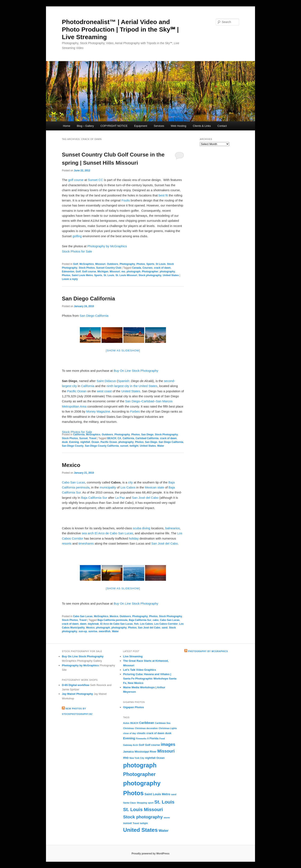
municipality (108, 487)
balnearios (172, 528)
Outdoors (112, 264)
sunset (124, 446)
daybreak (93, 624)
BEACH (112, 438)
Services (159, 126)
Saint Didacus (106, 381)
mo (123, 272)
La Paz (120, 498)
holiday (134, 538)
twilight (134, 446)
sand (165, 628)
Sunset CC (95, 180)
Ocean (95, 442)
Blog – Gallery (85, 126)
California (88, 386)
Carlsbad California (147, 438)
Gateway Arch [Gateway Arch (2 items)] (131, 745)
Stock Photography (166, 435)
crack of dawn (162, 268)
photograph (133, 272)
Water (161, 446)
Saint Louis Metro (82, 275)
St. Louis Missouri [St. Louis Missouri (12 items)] (143, 810)
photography (167, 272)
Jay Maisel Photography (77, 694)
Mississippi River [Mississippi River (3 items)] (146, 752)
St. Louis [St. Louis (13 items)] (164, 802)
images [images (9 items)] (168, 744)
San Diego (147, 435)
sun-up (83, 631)
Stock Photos (87, 268)
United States (171, 275)
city (131, 482)
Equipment (141, 126)
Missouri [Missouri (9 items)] (166, 751)
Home (67, 126)
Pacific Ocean (77, 391)
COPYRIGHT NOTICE (114, 126)
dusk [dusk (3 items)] (168, 733)
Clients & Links (202, 126)
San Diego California (88, 299)
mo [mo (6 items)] (126, 758)
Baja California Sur (94, 498)
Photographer (150, 272)
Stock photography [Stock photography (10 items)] (143, 817)
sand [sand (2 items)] (174, 794)
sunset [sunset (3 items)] (127, 823)
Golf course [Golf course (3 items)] (152, 745)
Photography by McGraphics (107, 246)
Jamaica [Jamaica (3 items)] (128, 752)
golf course (76, 180)
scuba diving (141, 528)
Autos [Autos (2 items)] (126, 723)
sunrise (93, 631)
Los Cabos (128, 487)
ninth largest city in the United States (132, 386)
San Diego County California (102, 446)
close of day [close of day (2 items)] (130, 733)
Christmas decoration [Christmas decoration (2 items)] (146, 728)
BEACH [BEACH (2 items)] (134, 723)
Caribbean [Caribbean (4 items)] (147, 723)
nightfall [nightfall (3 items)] (150, 758)
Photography (127, 264)
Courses (148, 268)
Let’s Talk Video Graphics (140, 670)
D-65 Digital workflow (76, 685)
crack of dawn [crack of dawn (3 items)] (155, 733)
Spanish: (124, 381)
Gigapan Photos (134, 707)
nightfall (85, 442)
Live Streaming (133, 656)
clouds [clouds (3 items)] (141, 733)
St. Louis (109, 275)
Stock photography (150, 275)
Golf (75, 264)
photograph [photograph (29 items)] (140, 765)
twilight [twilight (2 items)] (144, 823)
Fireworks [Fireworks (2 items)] (141, 739)
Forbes (135, 411)
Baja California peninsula (112, 620)
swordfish (105, 631)
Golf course (89, 272)
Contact (222, 126)
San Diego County (73, 446)
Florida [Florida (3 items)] (154, 738)
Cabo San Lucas (73, 482)
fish (136, 624)
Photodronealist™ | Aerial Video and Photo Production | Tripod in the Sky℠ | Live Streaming (120, 29)
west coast (104, 391)
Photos (141, 264)
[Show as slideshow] (123, 351)
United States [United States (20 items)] (140, 830)
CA (119, 438)
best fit (163, 195)
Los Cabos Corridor (166, 624)
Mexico (71, 465)
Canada (137, 268)
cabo (156, 620)
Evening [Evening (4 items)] (129, 738)
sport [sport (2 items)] (151, 803)
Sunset (83, 438)
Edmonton (68, 272)
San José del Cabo (145, 498)
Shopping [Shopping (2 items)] (142, 803)
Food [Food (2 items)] (162, 739)
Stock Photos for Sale (77, 251)
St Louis (161, 264)
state (161, 487)
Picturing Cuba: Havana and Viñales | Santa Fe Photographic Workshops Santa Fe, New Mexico (150, 679)
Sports (150, 264)
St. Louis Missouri (126, 275)
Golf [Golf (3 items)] (142, 745)
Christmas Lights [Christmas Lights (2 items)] (168, 728)
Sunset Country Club (109, 268)
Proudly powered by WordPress (150, 854)
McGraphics (87, 264)
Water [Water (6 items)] (164, 831)
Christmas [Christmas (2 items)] (129, 728)
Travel (93, 438)
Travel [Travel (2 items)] (136, 823)
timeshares (86, 543)
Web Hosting (179, 126)
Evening (74, 442)
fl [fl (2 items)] (148, 739)
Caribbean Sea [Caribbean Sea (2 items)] (163, 723)
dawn (83, 624)
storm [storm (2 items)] (167, 818)
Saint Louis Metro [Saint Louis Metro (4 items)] (157, 794)
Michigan (103, 272)
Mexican (151, 487)
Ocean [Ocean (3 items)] (160, 758)
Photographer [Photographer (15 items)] (139, 774)
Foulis (126, 200)
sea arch (88, 533)
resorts (67, 543)
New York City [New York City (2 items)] (137, 758)
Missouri (100, 264)
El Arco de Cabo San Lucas (114, 533)
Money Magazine (98, 411)
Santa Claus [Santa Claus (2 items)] (129, 803)
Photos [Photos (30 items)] (133, 793)
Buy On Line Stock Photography (136, 371)
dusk (65, 442)
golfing (77, 236)
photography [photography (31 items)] (142, 783)
